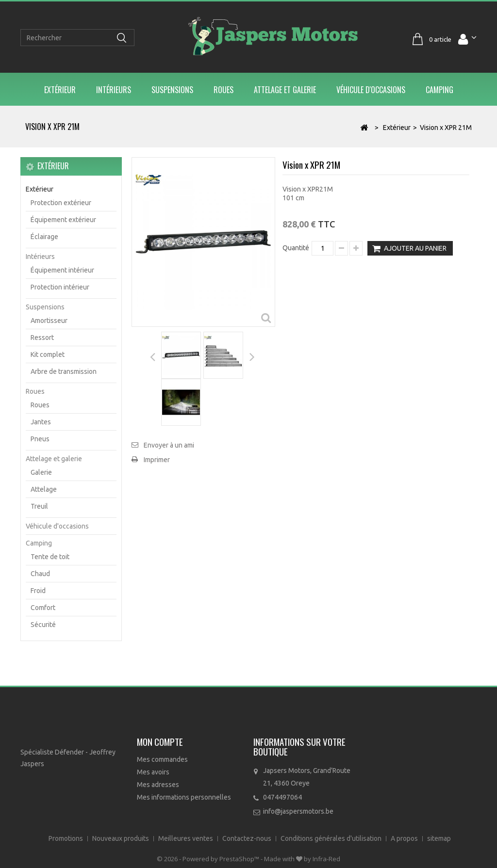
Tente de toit (50, 557)
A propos (405, 838)
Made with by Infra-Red (302, 859)
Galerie (41, 472)
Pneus (40, 439)
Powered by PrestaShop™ (222, 859)
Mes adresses (158, 785)
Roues (224, 90)
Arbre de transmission (64, 371)
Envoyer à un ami (169, 445)
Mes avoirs (153, 772)
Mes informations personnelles (184, 797)
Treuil (39, 506)
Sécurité (43, 625)
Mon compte (160, 741)
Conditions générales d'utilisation (332, 838)
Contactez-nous (248, 838)
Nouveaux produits (121, 838)
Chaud (40, 574)
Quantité (296, 248)
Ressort (42, 338)
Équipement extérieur (63, 220)
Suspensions (172, 90)
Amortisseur (49, 321)
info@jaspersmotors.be (298, 811)
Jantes (41, 422)
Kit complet (48, 354)
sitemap (439, 838)
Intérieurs (114, 90)
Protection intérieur (60, 287)
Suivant (252, 356)
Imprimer (157, 460)
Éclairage (44, 237)
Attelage (44, 489)
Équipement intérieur (62, 270)
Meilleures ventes (186, 838)
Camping (439, 90)
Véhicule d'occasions (371, 90)
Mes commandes (162, 759)
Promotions (66, 838)
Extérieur (60, 90)
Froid (38, 591)
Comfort (43, 608)
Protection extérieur (61, 203)
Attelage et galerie (285, 90)
